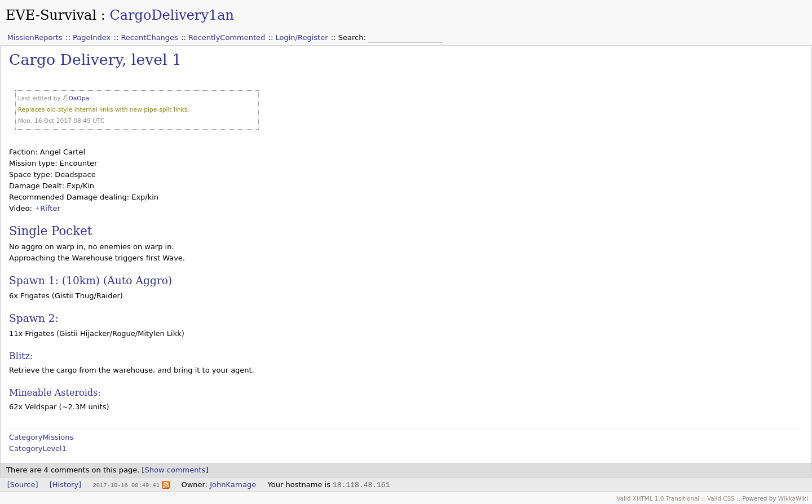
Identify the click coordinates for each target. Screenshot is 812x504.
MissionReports (35, 37)
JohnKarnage (233, 485)
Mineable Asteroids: (55, 393)
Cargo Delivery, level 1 (95, 59)
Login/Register (302, 37)
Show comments (175, 470)
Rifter (50, 208)
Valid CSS (721, 498)
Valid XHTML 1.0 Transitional (658, 498)
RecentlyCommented (227, 37)
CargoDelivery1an (172, 15)
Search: (353, 37)
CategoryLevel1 (38, 448)
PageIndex (92, 37)
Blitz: (21, 356)
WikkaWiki (793, 498)
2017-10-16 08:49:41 (126, 485)
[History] (65, 485)
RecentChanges (149, 37)
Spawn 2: (34, 318)
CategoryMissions (41, 437)
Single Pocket (50, 231)
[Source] (23, 485)
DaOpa (79, 98)
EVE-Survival (51, 15)
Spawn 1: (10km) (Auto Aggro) (91, 280)
